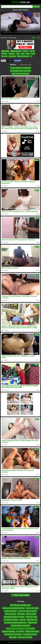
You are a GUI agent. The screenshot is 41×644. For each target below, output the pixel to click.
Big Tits (32, 51)
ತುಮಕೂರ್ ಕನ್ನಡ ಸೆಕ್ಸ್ (8, 631)
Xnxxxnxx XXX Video (25, 637)
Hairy (23, 54)
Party (28, 54)
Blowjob (26, 51)
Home (10, 642)
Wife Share (21, 614)
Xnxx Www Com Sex (30, 634)
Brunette (4, 54)
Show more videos (21, 595)
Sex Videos (20, 631)
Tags (15, 642)
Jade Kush (5, 51)
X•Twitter (10, 61)
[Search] (17, 7)
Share (3, 61)
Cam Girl (4, 56)
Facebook (18, 61)
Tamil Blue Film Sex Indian (13, 634)
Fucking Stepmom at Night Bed (20, 68)
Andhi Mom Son (32, 620)
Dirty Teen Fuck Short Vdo (20, 74)
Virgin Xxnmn (32, 623)
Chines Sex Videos (11, 611)
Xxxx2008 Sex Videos (11, 620)
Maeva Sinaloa (31, 614)
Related (13, 65)
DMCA (20, 642)
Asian (18, 54)
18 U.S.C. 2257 (28, 642)
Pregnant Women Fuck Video (20, 626)
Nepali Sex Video (32, 617)
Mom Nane (13, 637)
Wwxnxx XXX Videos (32, 631)
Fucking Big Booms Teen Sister (20, 71)
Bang (33, 54)
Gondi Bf (22, 620)
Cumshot (11, 54)
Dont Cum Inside (11, 614)
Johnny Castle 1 (16, 51)
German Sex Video (32, 608)
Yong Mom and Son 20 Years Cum (15, 623)
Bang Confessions (23, 56)
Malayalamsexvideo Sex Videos (14, 617)
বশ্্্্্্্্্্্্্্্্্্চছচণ (20, 628)
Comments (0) (25, 65)
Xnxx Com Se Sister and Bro (27, 611)
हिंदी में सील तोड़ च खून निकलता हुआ (20, 605)
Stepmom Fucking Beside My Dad (14, 608)
